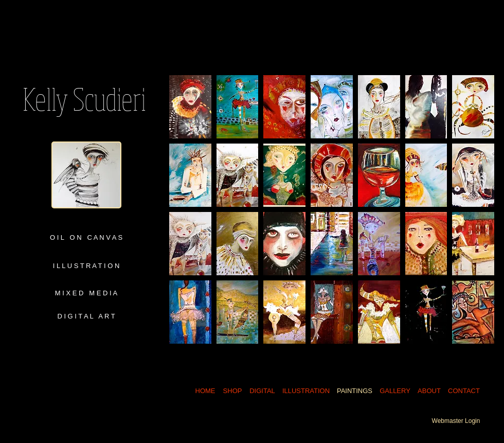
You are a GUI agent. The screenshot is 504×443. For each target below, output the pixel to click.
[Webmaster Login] (456, 421)
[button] (190, 107)
